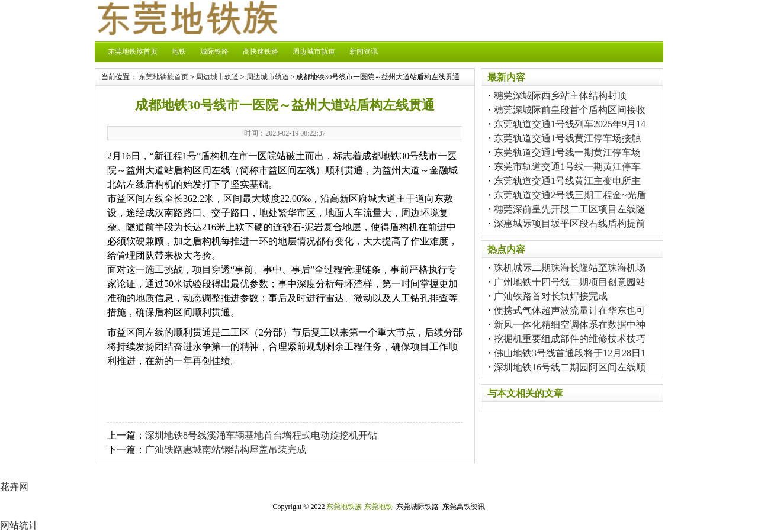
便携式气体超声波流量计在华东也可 (570, 310)
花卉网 (14, 487)
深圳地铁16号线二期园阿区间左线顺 (570, 367)
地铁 (179, 51)
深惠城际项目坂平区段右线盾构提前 (570, 223)
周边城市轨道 (314, 51)
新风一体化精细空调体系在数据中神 (570, 325)
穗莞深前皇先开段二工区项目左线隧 (570, 209)
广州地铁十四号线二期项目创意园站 (570, 282)
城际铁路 (214, 51)
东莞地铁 (378, 507)
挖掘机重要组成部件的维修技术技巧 (570, 339)
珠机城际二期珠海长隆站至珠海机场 (570, 268)
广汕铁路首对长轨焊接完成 (551, 296)
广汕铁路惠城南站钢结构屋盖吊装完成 (226, 449)
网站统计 (19, 525)
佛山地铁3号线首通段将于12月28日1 (570, 353)
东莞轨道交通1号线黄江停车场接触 (567, 138)
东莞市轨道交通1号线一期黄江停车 (567, 167)
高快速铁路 (261, 51)
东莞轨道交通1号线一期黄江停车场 (567, 152)
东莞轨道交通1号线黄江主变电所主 (567, 181)
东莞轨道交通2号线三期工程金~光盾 (570, 195)
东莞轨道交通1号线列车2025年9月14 (570, 124)
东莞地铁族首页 (133, 51)
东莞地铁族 (344, 507)
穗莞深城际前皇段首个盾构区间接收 (570, 110)
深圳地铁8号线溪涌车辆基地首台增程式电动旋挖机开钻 (261, 435)
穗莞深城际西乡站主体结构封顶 (560, 96)
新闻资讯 (364, 51)
